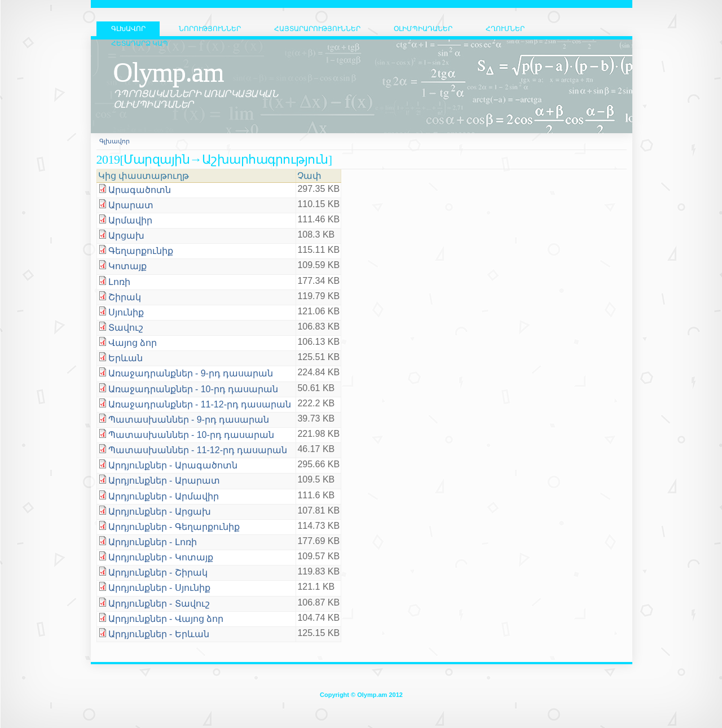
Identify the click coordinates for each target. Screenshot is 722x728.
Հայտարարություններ (317, 29)
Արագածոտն (140, 190)
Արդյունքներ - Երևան (159, 634)
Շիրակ (125, 297)
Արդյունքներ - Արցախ (160, 512)
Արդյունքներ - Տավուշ (159, 604)
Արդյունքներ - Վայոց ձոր (166, 619)
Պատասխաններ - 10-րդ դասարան (191, 435)
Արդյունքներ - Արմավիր (164, 496)
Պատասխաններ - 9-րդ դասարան (189, 420)
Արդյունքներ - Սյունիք (159, 588)
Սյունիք (126, 312)
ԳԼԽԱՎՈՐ (128, 29)
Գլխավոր (115, 141)
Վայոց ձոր (133, 343)
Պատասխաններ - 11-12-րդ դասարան (198, 450)
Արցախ (126, 236)
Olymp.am (169, 72)
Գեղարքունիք (141, 251)
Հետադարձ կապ (140, 43)
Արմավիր (130, 220)
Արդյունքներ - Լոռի (153, 542)
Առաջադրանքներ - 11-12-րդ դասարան (200, 404)
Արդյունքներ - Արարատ (164, 481)
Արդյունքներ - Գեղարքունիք (174, 527)
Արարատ (131, 205)
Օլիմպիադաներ (423, 29)
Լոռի (119, 282)
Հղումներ (505, 29)
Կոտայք (127, 266)
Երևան (126, 358)
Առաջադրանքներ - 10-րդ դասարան (193, 389)
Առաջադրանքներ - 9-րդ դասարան (191, 373)
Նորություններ (210, 29)
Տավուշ (126, 328)
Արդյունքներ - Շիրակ (158, 573)
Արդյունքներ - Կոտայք (161, 557)
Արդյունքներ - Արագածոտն (173, 465)
